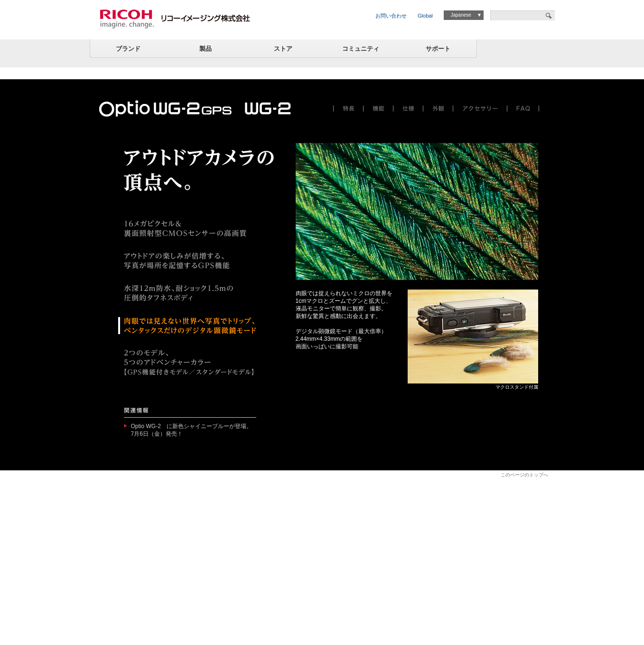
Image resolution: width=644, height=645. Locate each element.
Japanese (461, 15)
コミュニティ (361, 49)
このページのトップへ (524, 475)
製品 (205, 49)
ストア (283, 49)
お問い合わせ (391, 16)
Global (425, 16)
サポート (438, 49)
